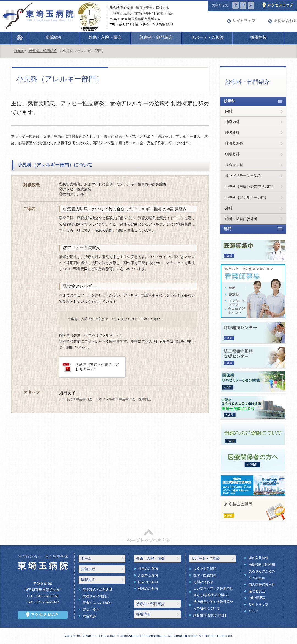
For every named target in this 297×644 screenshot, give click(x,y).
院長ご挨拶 (91, 610)
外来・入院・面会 (150, 558)
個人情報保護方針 (262, 585)
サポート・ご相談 (206, 558)
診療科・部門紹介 (43, 51)
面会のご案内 (148, 582)
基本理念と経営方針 (98, 590)
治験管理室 (257, 598)
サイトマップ (258, 604)
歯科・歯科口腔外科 (241, 219)
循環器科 (232, 154)
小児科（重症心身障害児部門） (250, 186)
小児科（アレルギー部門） (247, 197)
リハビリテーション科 (243, 176)
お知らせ (88, 569)
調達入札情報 (258, 558)
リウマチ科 (234, 165)
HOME (19, 51)
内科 (229, 111)
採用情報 (143, 614)
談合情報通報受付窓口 (210, 615)
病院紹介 (88, 580)
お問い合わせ (203, 582)
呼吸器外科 (234, 143)
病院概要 (89, 616)
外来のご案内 (148, 568)
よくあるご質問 (205, 568)
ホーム (86, 558)
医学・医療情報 (205, 575)
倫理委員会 (257, 591)
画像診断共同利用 (262, 565)
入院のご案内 (148, 575)
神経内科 (232, 122)
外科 (229, 208)
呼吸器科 (232, 133)
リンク (254, 611)
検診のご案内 (148, 589)
